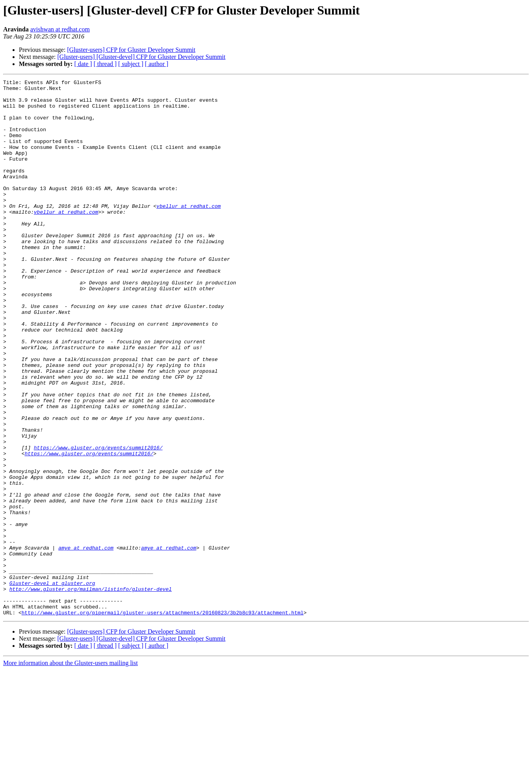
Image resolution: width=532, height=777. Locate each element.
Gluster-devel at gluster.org (52, 684)
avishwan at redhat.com (60, 29)
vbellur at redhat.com (189, 232)
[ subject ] (131, 64)
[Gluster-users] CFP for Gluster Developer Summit (131, 50)
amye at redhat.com (86, 642)
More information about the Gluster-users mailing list (71, 770)
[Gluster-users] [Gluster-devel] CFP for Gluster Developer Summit (141, 57)
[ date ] (83, 64)
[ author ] (157, 64)
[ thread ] (105, 64)
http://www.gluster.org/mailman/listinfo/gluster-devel (91, 691)
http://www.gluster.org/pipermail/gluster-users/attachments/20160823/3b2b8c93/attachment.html (163, 720)
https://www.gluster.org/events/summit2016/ (98, 522)
